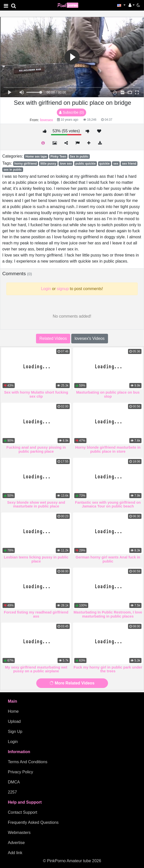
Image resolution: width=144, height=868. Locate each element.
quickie (104, 164)
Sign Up (15, 732)
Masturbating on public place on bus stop (108, 394)
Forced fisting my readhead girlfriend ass (36, 614)
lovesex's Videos (89, 338)
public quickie (85, 164)
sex (116, 164)
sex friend (129, 164)
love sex (66, 164)
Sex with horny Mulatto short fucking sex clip (36, 394)
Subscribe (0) (71, 112)
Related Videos (53, 338)
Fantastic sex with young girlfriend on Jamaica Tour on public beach (108, 504)
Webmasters (19, 833)
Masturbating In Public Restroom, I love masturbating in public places (108, 614)
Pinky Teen (58, 157)
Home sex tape (36, 157)
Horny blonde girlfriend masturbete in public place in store (108, 449)
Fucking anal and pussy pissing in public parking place (36, 449)
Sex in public (79, 157)
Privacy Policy (21, 772)
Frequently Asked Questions (33, 822)
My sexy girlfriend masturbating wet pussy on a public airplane (36, 669)
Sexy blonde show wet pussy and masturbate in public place (36, 504)
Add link (15, 853)
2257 (12, 792)
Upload (14, 721)
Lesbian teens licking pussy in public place (36, 559)
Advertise (16, 843)
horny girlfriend (25, 164)
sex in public (13, 170)
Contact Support (23, 812)
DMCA (14, 782)
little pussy (48, 164)
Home (13, 711)
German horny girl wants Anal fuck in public (108, 559)
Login (13, 742)
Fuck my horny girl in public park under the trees (108, 669)
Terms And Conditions (28, 762)
